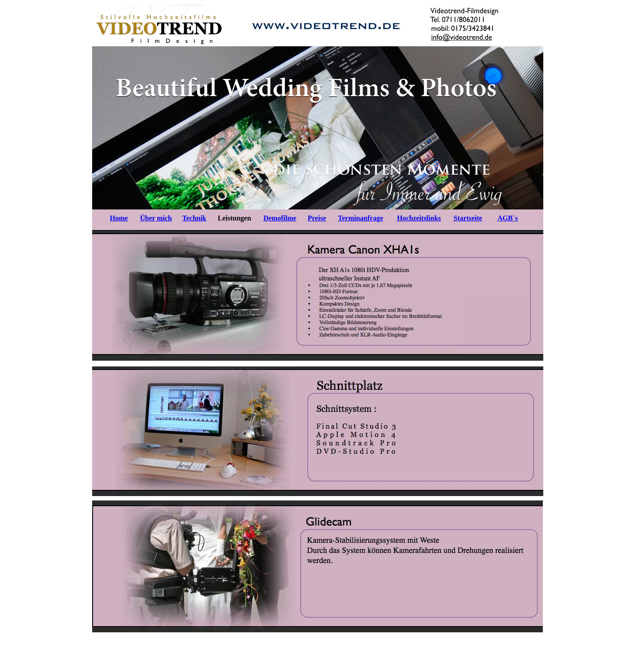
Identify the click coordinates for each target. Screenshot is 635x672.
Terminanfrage (360, 218)
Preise (317, 218)
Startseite (468, 218)
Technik (194, 218)
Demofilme (280, 218)
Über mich (156, 218)
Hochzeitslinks (419, 218)
